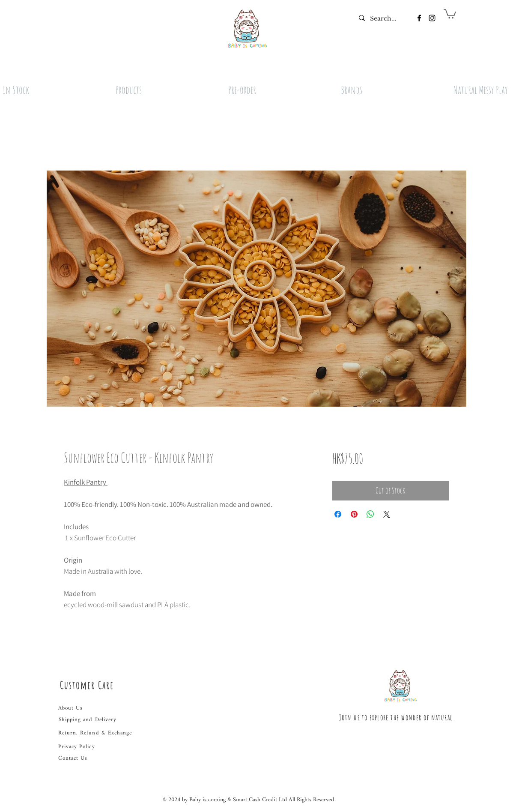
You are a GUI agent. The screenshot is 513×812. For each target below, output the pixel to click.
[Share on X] (387, 514)
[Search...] (383, 19)
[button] (450, 13)
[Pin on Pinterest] (354, 514)
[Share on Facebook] (338, 514)
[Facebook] (419, 18)
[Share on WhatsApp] (370, 514)
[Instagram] (432, 18)
